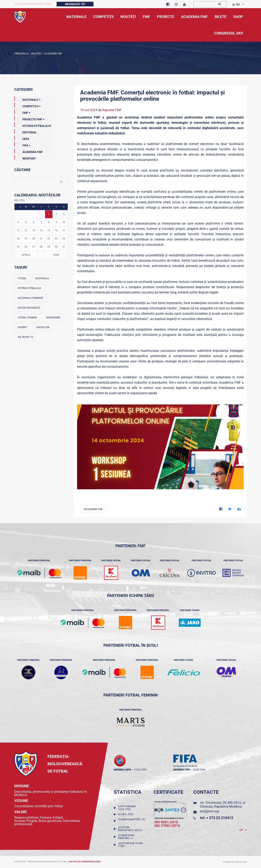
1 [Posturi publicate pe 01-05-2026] (49, 214)
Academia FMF (53, 54)
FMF (22, 112)
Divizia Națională (29, 308)
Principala (21, 54)
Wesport (25, 158)
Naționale (27, 99)
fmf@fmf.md (210, 811)
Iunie (56, 255)
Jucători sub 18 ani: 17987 (130, 845)
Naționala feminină (30, 298)
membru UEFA (122, 770)
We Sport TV (25, 337)
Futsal (22, 278)
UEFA (22, 138)
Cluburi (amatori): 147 (132, 821)
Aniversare (53, 318)
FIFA (22, 145)
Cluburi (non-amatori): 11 (126, 837)
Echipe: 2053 (126, 814)
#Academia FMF (93, 509)
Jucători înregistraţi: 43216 (130, 829)
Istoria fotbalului (29, 288)
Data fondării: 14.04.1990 (127, 808)
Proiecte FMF (29, 118)
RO (236, 4)
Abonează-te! (75, 4)
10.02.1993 (140, 770)
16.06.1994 (199, 770)
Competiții (27, 105)
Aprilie (26, 255)
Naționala (42, 278)
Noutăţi (36, 54)
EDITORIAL (25, 132)
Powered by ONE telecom (235, 862)
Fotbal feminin (27, 318)
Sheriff (23, 327)
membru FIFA (182, 770)
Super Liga (43, 327)
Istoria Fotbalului (33, 125)
